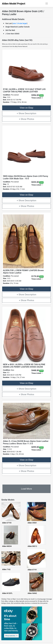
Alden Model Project (14, 4)
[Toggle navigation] (47, 4)
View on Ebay (26, 108)
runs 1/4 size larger (20, 23)
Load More (26, 489)
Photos (31, 119)
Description (31, 113)
